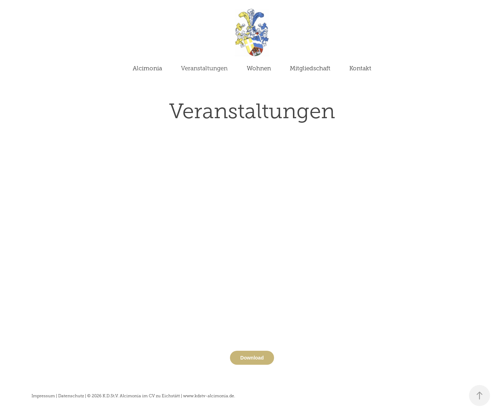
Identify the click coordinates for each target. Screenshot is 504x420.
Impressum (43, 396)
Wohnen (259, 68)
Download (252, 358)
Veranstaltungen (204, 68)
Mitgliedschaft (310, 68)
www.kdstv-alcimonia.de (209, 396)
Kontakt (360, 68)
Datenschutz (71, 396)
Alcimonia (147, 68)
